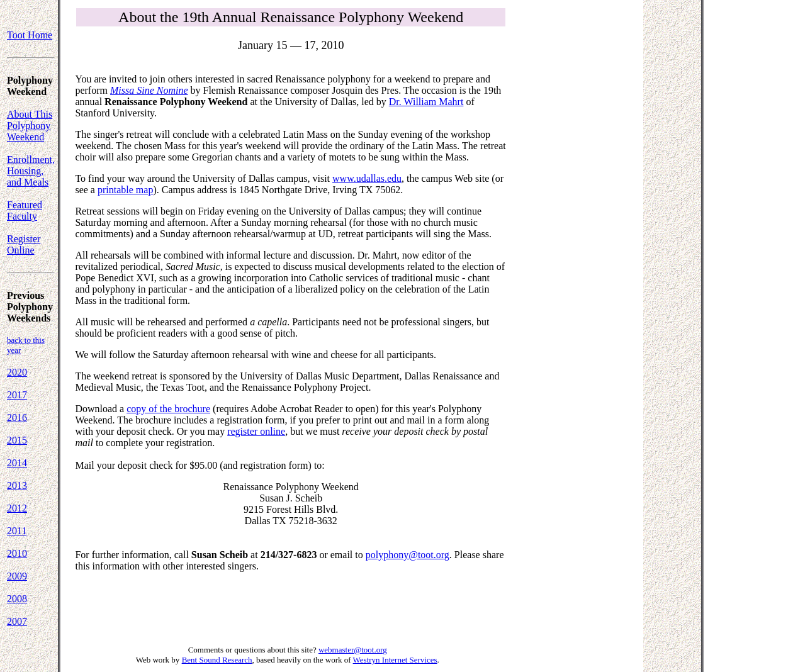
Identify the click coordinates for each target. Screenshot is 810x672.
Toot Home (30, 35)
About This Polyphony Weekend (30, 126)
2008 (17, 599)
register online (256, 431)
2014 (17, 463)
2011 (17, 531)
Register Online (24, 244)
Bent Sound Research (217, 660)
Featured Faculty (25, 210)
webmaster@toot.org (353, 650)
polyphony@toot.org (408, 555)
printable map (125, 190)
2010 (17, 553)
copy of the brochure (168, 409)
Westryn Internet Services (395, 660)
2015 (17, 440)
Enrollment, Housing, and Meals (31, 171)
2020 (17, 372)
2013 (17, 485)
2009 (17, 576)
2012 (17, 508)
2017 (17, 395)
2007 (17, 621)
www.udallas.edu (367, 178)
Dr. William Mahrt (426, 102)
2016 (17, 417)
